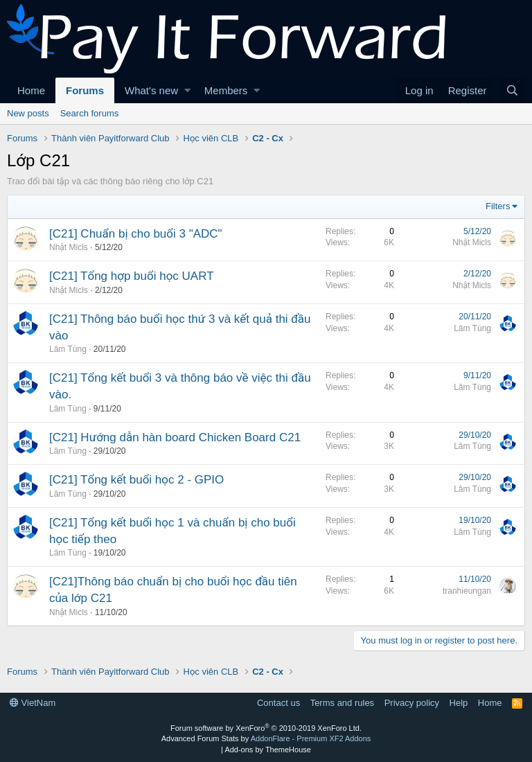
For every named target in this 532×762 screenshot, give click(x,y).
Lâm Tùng (68, 349)
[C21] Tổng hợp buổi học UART (132, 276)
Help (459, 703)
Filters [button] (498, 206)
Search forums (90, 113)
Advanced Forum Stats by (266, 738)
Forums (85, 90)
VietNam (33, 703)
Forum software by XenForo (266, 728)
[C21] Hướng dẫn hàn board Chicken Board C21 (175, 437)
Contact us (278, 703)
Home (31, 90)
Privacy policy (412, 703)
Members (226, 90)
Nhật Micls (69, 247)
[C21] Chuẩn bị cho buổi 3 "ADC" (136, 234)
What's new (151, 90)
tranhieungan (467, 591)
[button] (187, 90)
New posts (28, 113)
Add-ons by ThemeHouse (268, 750)
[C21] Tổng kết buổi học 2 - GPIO (136, 480)
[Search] (512, 90)
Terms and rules (342, 703)
